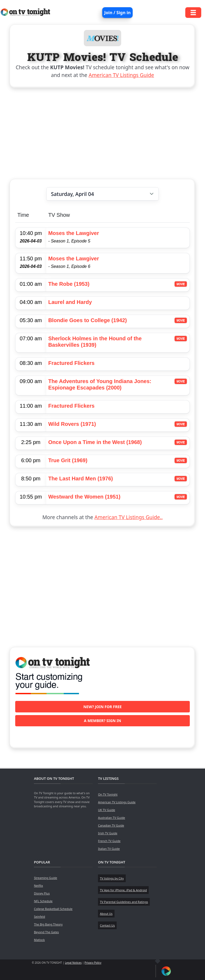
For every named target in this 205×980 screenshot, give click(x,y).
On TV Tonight (108, 794)
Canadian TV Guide (111, 825)
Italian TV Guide (109, 849)
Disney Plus (42, 893)
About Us (106, 914)
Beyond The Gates (46, 932)
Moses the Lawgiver (74, 233)
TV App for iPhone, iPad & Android (123, 890)
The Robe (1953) (69, 284)
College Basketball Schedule (53, 909)
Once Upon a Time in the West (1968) (95, 442)
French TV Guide (109, 841)
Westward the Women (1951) (84, 497)
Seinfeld (39, 917)
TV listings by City (112, 878)
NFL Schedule (43, 901)
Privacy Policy (93, 963)
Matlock (39, 940)
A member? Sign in (102, 721)
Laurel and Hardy (70, 302)
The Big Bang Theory (48, 924)
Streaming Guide (46, 878)
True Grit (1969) (68, 460)
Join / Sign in (118, 13)
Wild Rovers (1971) (72, 424)
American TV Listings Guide (121, 75)
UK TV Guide (107, 810)
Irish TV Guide (108, 833)
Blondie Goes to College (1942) (88, 320)
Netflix (38, 886)
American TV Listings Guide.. (129, 517)
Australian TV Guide (111, 818)
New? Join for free (102, 707)
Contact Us (107, 925)
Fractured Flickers (71, 363)
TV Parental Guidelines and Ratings (124, 902)
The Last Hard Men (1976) (81, 479)
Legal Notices (73, 963)
